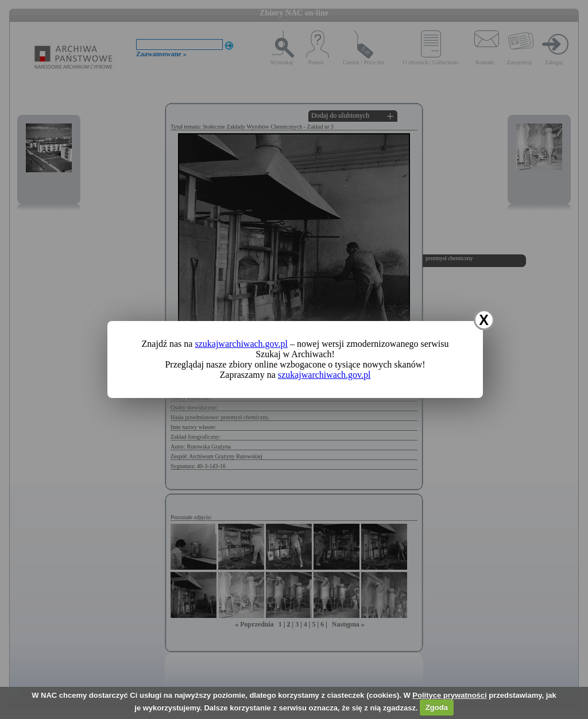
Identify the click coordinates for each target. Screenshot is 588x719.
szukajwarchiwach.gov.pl (241, 344)
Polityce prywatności (449, 695)
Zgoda (437, 707)
